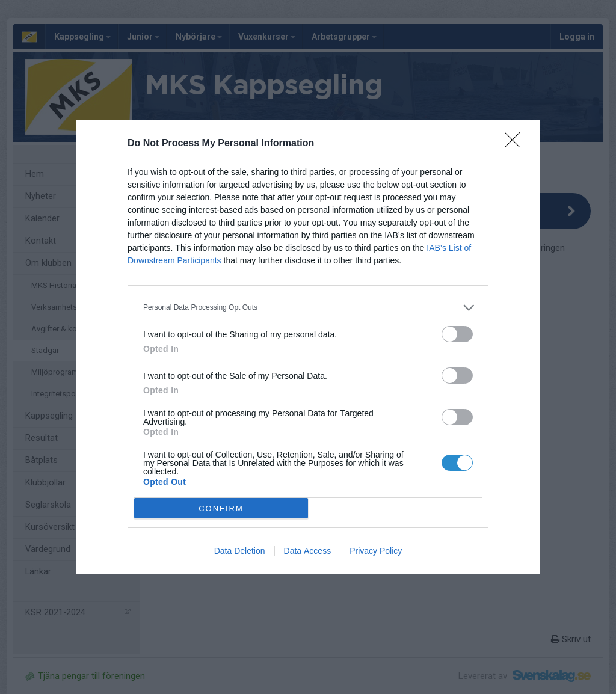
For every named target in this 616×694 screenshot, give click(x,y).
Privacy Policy (376, 551)
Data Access (308, 551)
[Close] (516, 144)
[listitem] (308, 308)
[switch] (457, 334)
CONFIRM (221, 508)
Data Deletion (240, 551)
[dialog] (308, 347)
